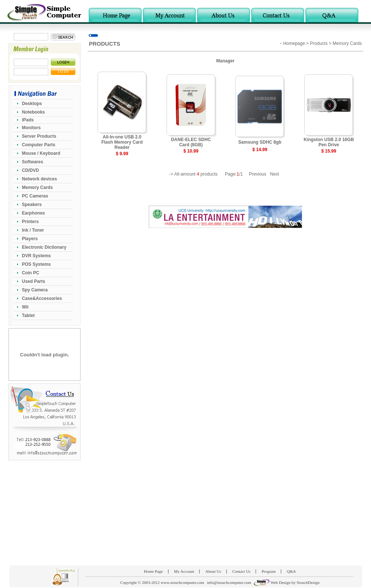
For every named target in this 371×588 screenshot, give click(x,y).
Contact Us (241, 571)
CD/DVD (30, 170)
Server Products (39, 136)
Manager (225, 61)
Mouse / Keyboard (41, 153)
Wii (25, 307)
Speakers (32, 205)
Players (30, 239)
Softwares (32, 162)
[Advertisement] (185, 513)
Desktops (32, 104)
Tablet (28, 316)
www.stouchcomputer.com (182, 582)
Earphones (33, 213)
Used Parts (34, 281)
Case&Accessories (42, 298)
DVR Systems (36, 256)
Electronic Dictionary (44, 247)
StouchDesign (308, 582)
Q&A (291, 571)
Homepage (294, 43)
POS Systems (36, 264)
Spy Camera (35, 290)
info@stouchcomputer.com (229, 582)
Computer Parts (39, 145)
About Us (213, 571)
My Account (184, 571)
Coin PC (31, 273)
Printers (30, 222)
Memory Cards (37, 187)
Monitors (31, 128)
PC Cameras (35, 196)
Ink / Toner (33, 230)
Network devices (40, 179)
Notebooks (33, 112)
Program (269, 571)
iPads (28, 120)
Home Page (153, 571)
